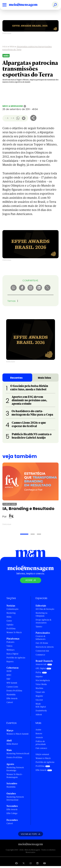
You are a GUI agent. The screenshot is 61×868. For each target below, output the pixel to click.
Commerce (40, 655)
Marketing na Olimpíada (41, 614)
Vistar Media (41, 684)
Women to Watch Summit (18, 734)
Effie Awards (12, 698)
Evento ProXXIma (14, 691)
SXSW (9, 671)
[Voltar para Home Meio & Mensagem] (27, 5)
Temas (12, 301)
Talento (39, 627)
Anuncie (39, 737)
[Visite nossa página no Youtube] (45, 863)
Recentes (16, 378)
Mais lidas (44, 378)
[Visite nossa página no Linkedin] (37, 863)
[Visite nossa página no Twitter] (24, 863)
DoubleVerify (41, 711)
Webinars (10, 650)
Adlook (39, 715)
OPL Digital (41, 668)
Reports (10, 662)
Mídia (12, 47)
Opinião (10, 625)
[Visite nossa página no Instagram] (31, 863)
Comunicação (12, 609)
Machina (39, 688)
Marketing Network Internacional (15, 798)
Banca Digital (12, 654)
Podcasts (10, 642)
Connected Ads (42, 651)
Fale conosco (41, 748)
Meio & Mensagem (13, 106)
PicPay (38, 672)
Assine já (31, 580)
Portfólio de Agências (16, 658)
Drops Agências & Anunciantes (44, 621)
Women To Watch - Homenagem (15, 776)
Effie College (12, 813)
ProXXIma (11, 629)
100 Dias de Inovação (45, 609)
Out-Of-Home (42, 643)
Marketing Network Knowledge (15, 769)
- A (7, 118)
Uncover (39, 700)
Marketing (11, 613)
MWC (9, 675)
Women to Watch (43, 758)
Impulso (39, 676)
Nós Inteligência (43, 680)
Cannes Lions (12, 687)
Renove (39, 734)
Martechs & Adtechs (45, 647)
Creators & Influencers (41, 638)
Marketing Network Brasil (18, 754)
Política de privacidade (41, 743)
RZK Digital (41, 707)
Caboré (10, 702)
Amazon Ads (41, 664)
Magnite (39, 696)
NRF (8, 679)
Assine (38, 730)
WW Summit (12, 683)
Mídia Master (12, 744)
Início (5, 47)
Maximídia (11, 695)
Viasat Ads (40, 692)
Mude (38, 704)
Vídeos (9, 646)
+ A (12, 118)
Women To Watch (14, 632)
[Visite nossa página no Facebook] (16, 863)
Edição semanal (42, 754)
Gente (9, 621)
